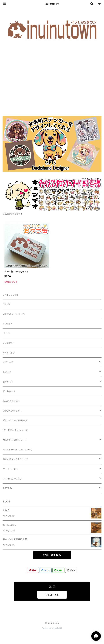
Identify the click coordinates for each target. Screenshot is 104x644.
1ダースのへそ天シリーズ (15, 430)
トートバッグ (9, 353)
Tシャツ (7, 304)
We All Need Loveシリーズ (17, 449)
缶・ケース (8, 382)
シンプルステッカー (12, 411)
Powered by (52, 628)
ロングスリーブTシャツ (14, 314)
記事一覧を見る (52, 555)
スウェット (8, 324)
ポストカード (9, 391)
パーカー (7, 333)
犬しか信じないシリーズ (15, 440)
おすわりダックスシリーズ (15, 459)
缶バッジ (7, 372)
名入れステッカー (11, 401)
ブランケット (9, 343)
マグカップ (8, 362)
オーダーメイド (10, 469)
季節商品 (7, 488)
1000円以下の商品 (12, 479)
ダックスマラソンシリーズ (15, 420)
